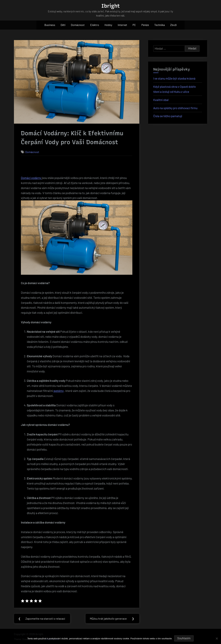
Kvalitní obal (161, 100)
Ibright (111, 6)
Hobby (108, 25)
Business (50, 25)
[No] (217, 638)
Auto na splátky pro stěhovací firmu (175, 108)
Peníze (145, 25)
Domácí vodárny (31, 178)
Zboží (173, 25)
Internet (122, 25)
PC (134, 25)
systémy (59, 391)
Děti (63, 25)
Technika (160, 25)
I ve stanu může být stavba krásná (174, 78)
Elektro (95, 25)
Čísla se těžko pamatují (168, 116)
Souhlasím (184, 638)
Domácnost (78, 25)
